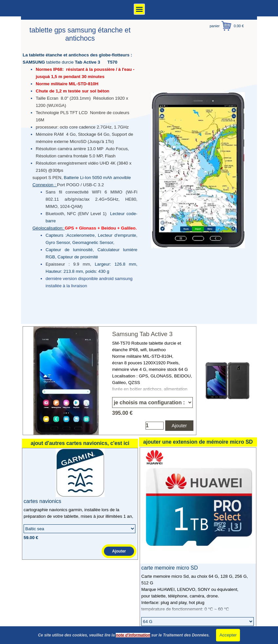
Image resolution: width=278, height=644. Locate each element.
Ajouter (179, 426)
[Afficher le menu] (139, 9)
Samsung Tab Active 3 (142, 334)
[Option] (152, 402)
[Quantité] (155, 426)
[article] (109, 381)
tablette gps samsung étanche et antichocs (81, 34)
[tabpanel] (80, 170)
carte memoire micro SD (169, 568)
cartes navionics (42, 501)
